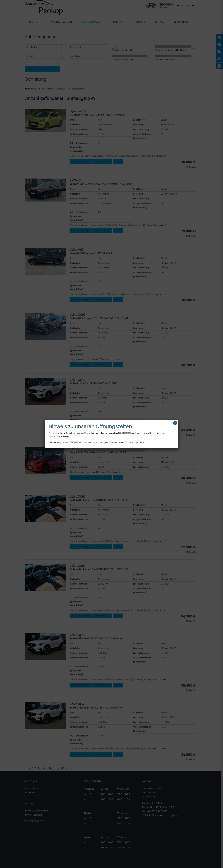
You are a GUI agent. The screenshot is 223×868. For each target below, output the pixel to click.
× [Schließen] (175, 423)
